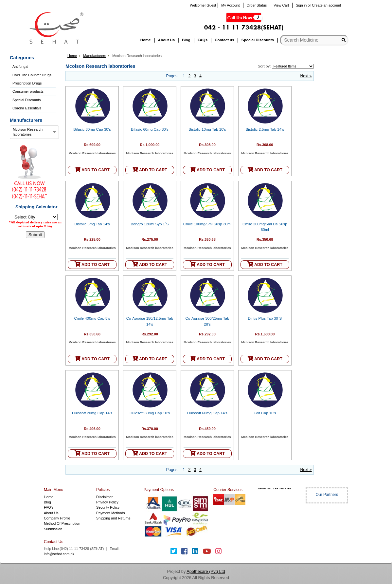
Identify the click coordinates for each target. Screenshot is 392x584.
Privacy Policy (107, 502)
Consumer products (28, 91)
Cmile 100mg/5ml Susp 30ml (207, 224)
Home (72, 56)
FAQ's (49, 507)
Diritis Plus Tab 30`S (265, 318)
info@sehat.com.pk (59, 554)
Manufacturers (95, 56)
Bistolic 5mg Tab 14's (92, 224)
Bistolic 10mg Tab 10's (207, 129)
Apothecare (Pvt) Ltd (206, 571)
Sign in (301, 5)
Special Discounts (27, 100)
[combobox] (34, 132)
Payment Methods (111, 513)
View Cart (281, 5)
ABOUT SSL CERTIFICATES (275, 489)
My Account (230, 5)
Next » (306, 76)
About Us (51, 513)
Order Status (257, 5)
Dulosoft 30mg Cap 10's (150, 413)
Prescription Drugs (27, 83)
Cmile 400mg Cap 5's (92, 318)
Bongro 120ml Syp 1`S (150, 224)
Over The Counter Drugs (32, 75)
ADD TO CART (92, 170)
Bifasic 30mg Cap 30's (92, 129)
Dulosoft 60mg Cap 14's (207, 413)
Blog (47, 502)
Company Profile (57, 518)
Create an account (326, 5)
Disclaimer (105, 497)
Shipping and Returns (113, 518)
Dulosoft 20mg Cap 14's (92, 413)
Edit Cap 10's (265, 413)
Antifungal (20, 66)
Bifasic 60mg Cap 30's (150, 129)
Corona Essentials (27, 108)
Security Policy (108, 507)
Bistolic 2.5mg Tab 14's (265, 129)
